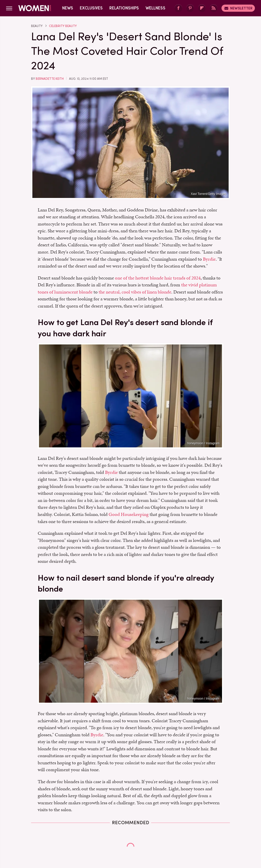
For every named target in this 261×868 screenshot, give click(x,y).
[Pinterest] (190, 8)
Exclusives (91, 8)
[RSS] (214, 8)
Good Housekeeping (129, 514)
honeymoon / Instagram (203, 443)
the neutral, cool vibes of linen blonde (135, 292)
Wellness (155, 8)
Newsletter (238, 8)
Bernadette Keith (50, 79)
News (68, 8)
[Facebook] (178, 8)
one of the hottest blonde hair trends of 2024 (158, 278)
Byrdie (209, 259)
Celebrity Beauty (63, 26)
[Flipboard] (202, 8)
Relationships (124, 8)
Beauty (37, 26)
